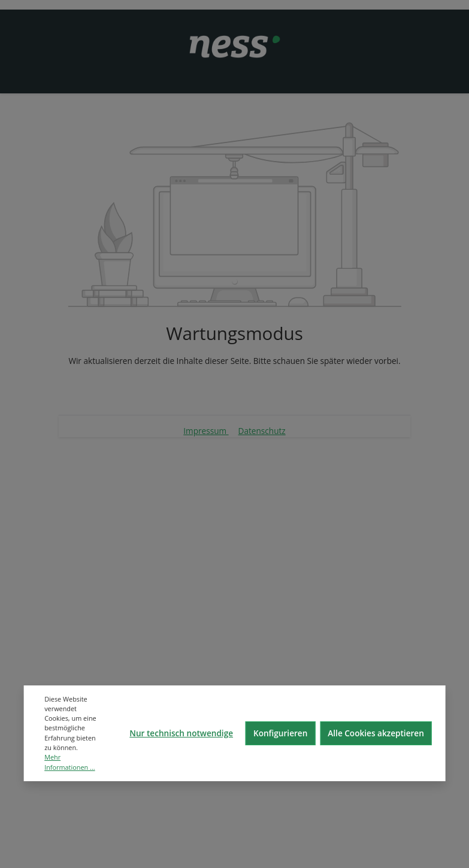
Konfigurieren (280, 733)
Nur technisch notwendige (181, 733)
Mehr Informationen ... (69, 762)
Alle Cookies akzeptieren (376, 733)
